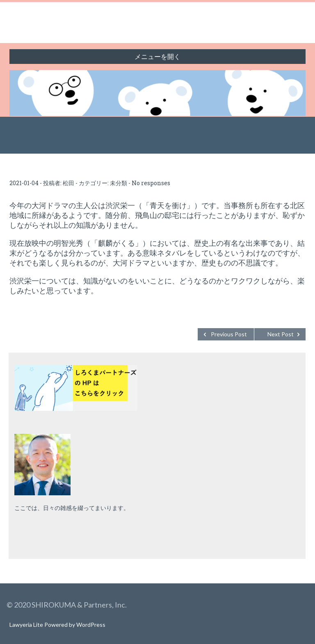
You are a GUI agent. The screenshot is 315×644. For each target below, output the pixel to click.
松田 (68, 183)
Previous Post (229, 334)
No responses (151, 183)
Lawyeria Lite (27, 625)
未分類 (119, 183)
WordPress (91, 625)
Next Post (281, 334)
